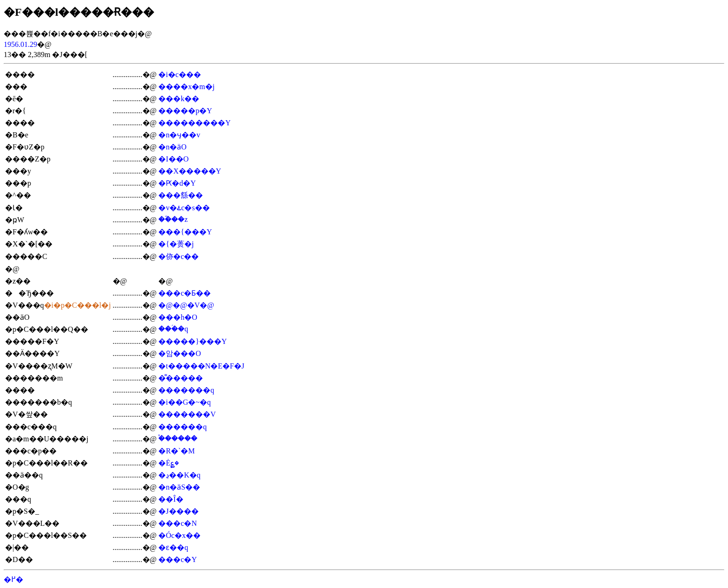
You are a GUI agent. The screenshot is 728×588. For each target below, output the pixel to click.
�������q (186, 390)
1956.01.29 (20, 44)
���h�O (178, 317)
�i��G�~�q (185, 402)
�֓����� (178, 438)
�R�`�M (176, 451)
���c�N (178, 523)
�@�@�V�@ (186, 305)
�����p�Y (185, 111)
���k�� (179, 99)
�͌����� (181, 378)
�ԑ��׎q (173, 547)
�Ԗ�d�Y (177, 183)
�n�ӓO (172, 147)
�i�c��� (180, 74)
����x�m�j (186, 87)
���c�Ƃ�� (185, 293)
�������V (187, 414)
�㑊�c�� (179, 256)
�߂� (13, 579)
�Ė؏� (169, 463)
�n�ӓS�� (179, 487)
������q (182, 427)
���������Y (195, 123)
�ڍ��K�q (179, 475)
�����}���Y (192, 341)
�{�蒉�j (176, 244)
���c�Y (178, 559)
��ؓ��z (173, 219)
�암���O (180, 353)
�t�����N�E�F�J (201, 366)
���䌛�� (181, 195)
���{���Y (185, 232)
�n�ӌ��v (179, 135)
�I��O (173, 159)
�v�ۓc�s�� (184, 208)
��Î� (171, 499)
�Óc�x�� (179, 535)
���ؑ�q (173, 329)
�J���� (178, 511)
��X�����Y (190, 171)
